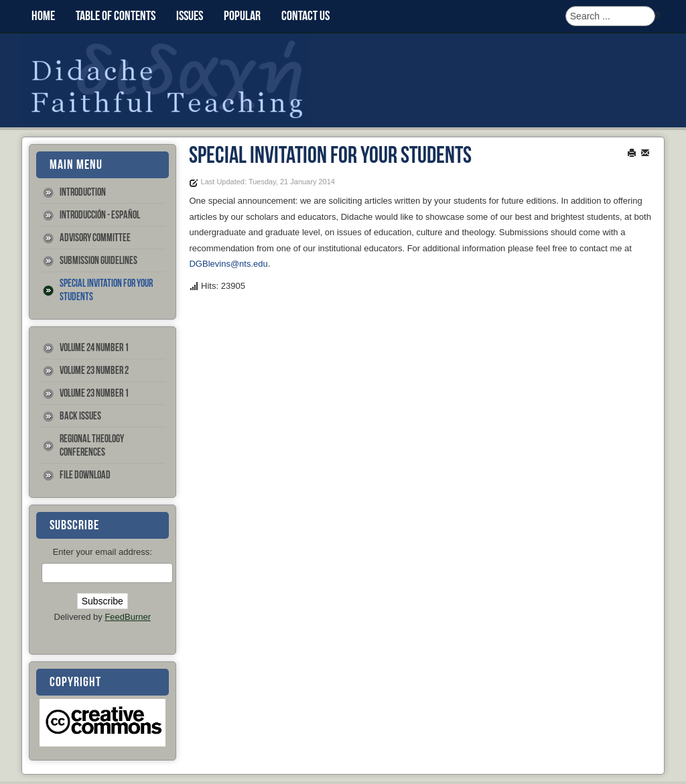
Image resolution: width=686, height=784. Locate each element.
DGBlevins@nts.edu (228, 264)
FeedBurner (128, 617)
